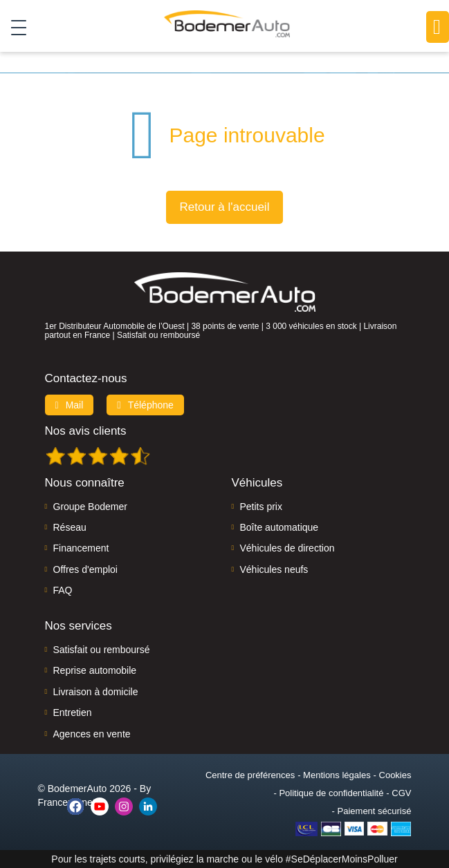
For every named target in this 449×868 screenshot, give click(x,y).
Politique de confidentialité (331, 793)
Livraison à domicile (96, 692)
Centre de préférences (250, 775)
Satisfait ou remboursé (102, 650)
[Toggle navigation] (13, 27)
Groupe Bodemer (90, 507)
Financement (81, 548)
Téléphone (145, 405)
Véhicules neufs (274, 569)
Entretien (73, 713)
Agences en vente (92, 734)
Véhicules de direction (287, 548)
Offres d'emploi (85, 569)
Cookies (395, 775)
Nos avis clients (86, 431)
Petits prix (261, 507)
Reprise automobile (95, 670)
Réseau (70, 527)
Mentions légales (337, 775)
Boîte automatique (280, 527)
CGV (401, 793)
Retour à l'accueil (225, 207)
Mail (70, 405)
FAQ (63, 590)
